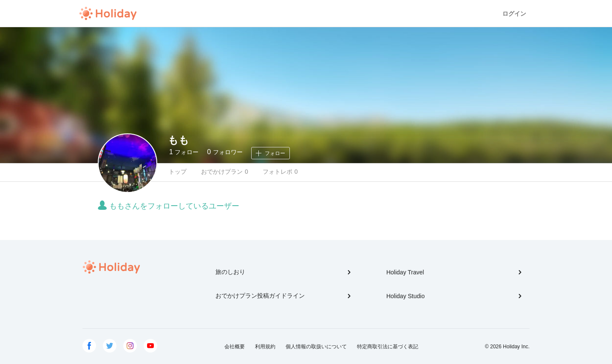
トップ (178, 172)
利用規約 (265, 347)
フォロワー (225, 152)
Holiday (108, 14)
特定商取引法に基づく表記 (388, 347)
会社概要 (235, 347)
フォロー (184, 152)
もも (178, 140)
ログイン (514, 14)
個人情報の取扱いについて (316, 347)
